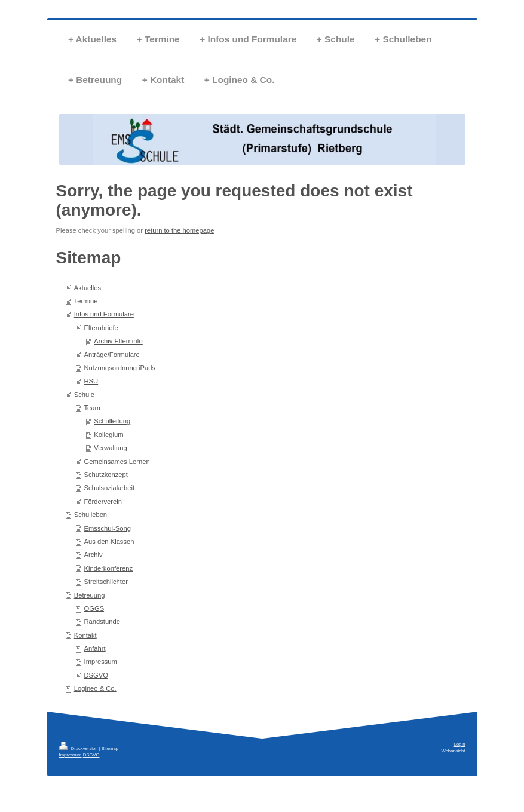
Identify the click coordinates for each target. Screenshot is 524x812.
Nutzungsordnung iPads (120, 368)
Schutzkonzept (106, 475)
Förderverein (103, 502)
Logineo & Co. (95, 688)
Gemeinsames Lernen (117, 462)
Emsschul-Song (108, 528)
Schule (84, 395)
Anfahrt (95, 648)
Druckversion (79, 748)
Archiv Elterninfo (118, 341)
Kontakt (85, 635)
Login (460, 744)
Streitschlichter (106, 582)
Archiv (94, 555)
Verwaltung (110, 448)
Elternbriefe (101, 328)
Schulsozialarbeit (110, 488)
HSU (91, 381)
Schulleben (91, 515)
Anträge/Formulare (112, 355)
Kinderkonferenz (108, 568)
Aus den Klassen (109, 542)
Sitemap (110, 748)
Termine (86, 301)
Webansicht (453, 751)
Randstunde (102, 622)
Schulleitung (112, 421)
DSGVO (96, 675)
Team (92, 408)
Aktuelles (88, 288)
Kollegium (108, 435)
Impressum (101, 662)
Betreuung (90, 595)
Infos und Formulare (104, 314)
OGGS (94, 608)
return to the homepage (179, 230)
